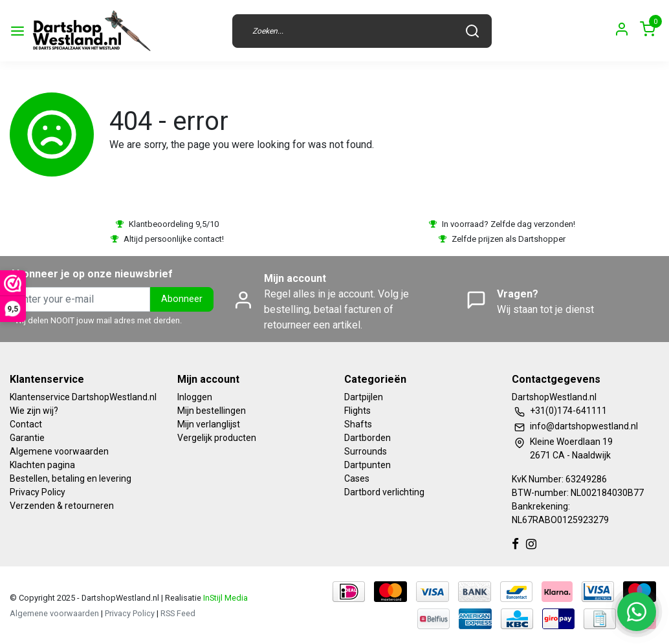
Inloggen (195, 397)
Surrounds (366, 451)
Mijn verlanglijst (209, 424)
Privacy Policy (38, 492)
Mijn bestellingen (212, 411)
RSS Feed (178, 613)
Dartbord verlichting (384, 492)
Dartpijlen (364, 397)
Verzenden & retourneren (62, 506)
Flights (357, 411)
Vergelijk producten (217, 438)
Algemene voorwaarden (59, 451)
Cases (357, 478)
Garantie (27, 438)
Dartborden (367, 438)
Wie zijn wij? (34, 411)
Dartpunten (367, 465)
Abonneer (182, 299)
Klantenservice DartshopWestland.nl (83, 397)
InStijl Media (225, 598)
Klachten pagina (42, 465)
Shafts (358, 424)
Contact (26, 424)
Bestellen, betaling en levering (71, 478)
